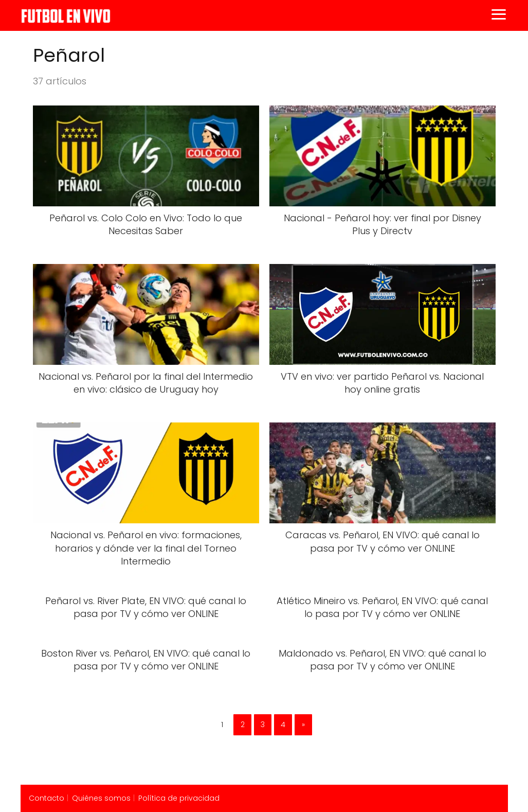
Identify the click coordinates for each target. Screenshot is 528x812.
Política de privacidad (179, 798)
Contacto (47, 798)
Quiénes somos (101, 798)
